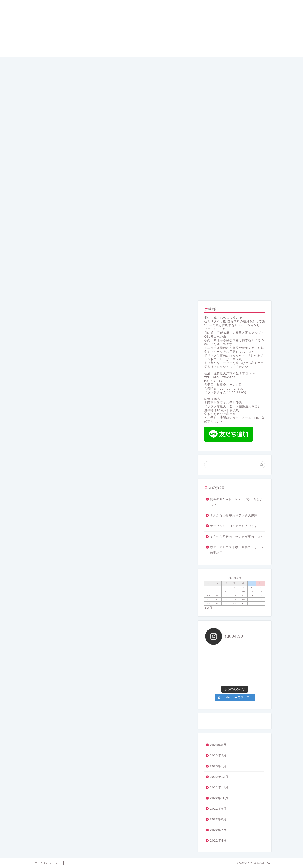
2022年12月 (219, 777)
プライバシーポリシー (48, 863)
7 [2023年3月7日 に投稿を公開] (217, 592)
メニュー (104, 290)
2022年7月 (218, 830)
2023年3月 (218, 745)
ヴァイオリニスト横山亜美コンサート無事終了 (237, 550)
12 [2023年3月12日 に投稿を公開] (261, 592)
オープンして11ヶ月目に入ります (234, 526)
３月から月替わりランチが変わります (237, 537)
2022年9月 (218, 808)
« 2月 (208, 608)
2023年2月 (218, 755)
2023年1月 (218, 766)
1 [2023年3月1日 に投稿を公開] (226, 588)
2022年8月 (218, 819)
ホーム (56, 290)
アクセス (247, 290)
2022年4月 (218, 840)
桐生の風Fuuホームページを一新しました (236, 502)
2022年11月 (219, 787)
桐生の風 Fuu (151, 29)
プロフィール (199, 290)
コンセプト (151, 290)
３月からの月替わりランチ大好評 (234, 515)
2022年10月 (219, 798)
